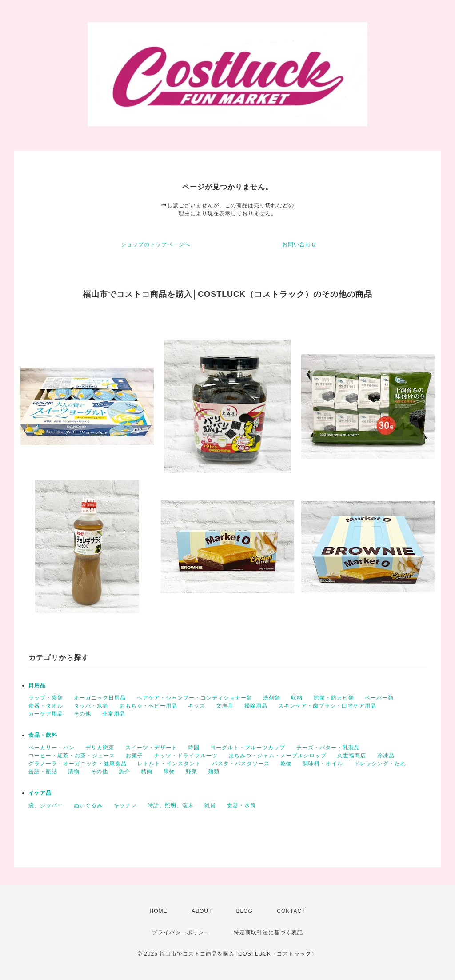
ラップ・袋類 (46, 698)
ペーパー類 (379, 698)
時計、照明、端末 (171, 805)
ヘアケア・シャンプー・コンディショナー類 (195, 698)
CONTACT (291, 911)
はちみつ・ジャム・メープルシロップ (277, 756)
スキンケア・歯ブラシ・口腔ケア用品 (327, 706)
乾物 (286, 764)
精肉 (147, 772)
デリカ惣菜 (100, 748)
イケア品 (40, 793)
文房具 (225, 706)
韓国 (194, 748)
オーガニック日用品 (100, 698)
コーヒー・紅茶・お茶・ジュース (72, 756)
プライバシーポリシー (181, 932)
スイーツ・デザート (151, 748)
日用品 (37, 685)
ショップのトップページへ (156, 244)
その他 (82, 714)
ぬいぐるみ (88, 805)
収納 (297, 698)
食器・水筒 (241, 805)
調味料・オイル (323, 764)
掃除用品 (256, 706)
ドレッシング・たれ (380, 764)
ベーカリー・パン (52, 748)
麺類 (214, 772)
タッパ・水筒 (91, 706)
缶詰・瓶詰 (43, 772)
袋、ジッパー (46, 805)
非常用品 (114, 714)
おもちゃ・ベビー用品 (148, 706)
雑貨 (210, 805)
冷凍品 (386, 756)
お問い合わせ (299, 244)
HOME (159, 911)
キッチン (125, 805)
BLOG (245, 911)
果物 (169, 772)
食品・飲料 (43, 735)
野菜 (192, 772)
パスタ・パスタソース (241, 764)
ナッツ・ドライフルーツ (186, 756)
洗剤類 (272, 698)
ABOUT (202, 911)
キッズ (197, 706)
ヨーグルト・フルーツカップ (248, 748)
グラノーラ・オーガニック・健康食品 (78, 764)
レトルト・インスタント (169, 764)
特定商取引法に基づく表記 (268, 932)
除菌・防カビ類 (334, 698)
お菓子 (134, 756)
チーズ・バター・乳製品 (328, 748)
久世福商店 (352, 756)
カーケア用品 (46, 714)
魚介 (124, 772)
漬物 (74, 772)
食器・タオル (46, 706)
